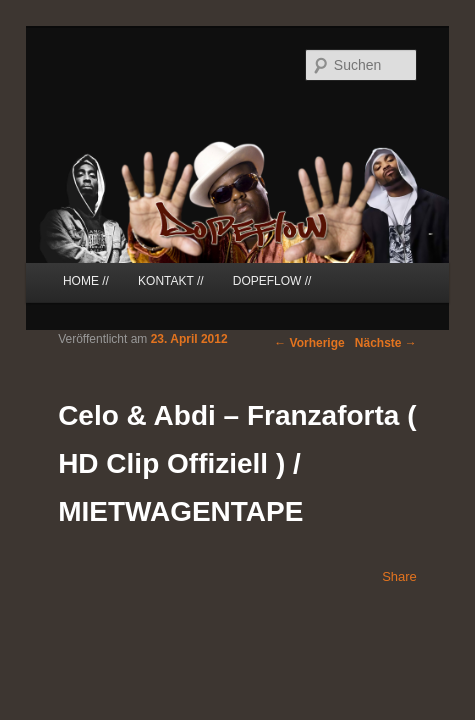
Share (399, 576)
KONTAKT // (171, 281)
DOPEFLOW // (272, 281)
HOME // (86, 281)
